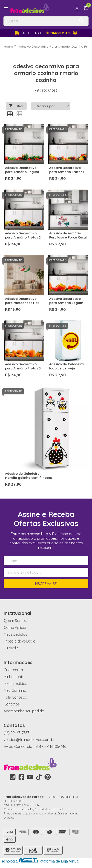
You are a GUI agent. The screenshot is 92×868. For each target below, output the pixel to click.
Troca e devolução (20, 641)
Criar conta (13, 670)
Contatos (12, 704)
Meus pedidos (15, 634)
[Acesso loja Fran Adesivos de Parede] (77, 8)
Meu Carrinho (15, 690)
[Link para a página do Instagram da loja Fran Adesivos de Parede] (13, 777)
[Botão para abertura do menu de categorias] (6, 8)
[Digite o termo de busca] (39, 21)
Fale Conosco (15, 697)
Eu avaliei (11, 648)
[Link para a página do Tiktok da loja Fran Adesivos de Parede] (39, 777)
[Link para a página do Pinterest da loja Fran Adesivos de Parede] (48, 777)
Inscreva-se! (46, 584)
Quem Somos (15, 621)
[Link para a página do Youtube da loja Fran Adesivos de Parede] (30, 777)
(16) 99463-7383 (16, 733)
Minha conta (14, 677)
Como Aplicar (15, 627)
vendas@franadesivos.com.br (29, 740)
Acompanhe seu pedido (24, 711)
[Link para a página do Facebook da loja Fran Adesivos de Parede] (21, 777)
